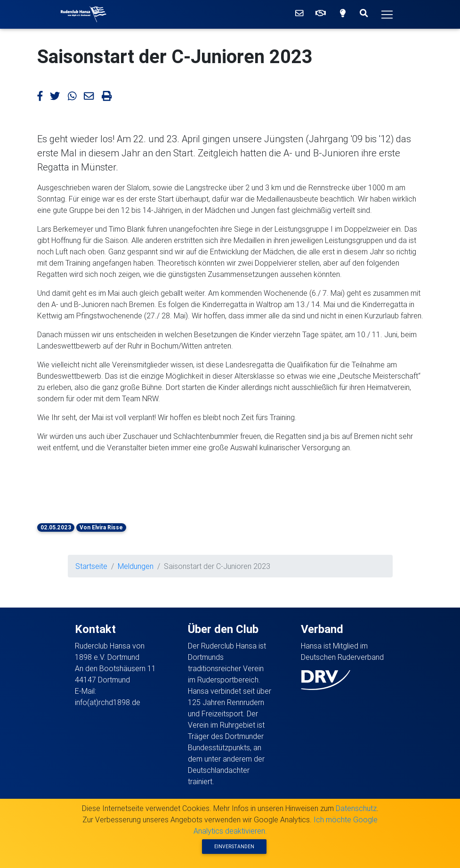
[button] (86, 481)
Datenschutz (356, 808)
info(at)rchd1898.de (108, 702)
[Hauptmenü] (387, 15)
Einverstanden (234, 847)
